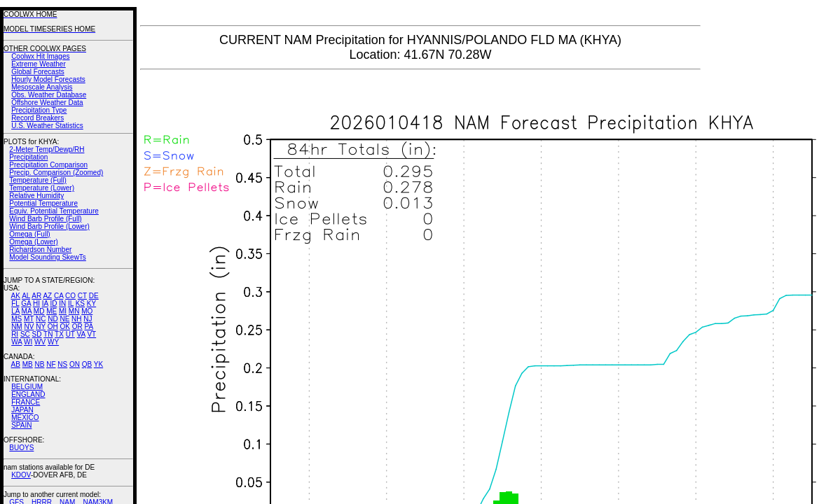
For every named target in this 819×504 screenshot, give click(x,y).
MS (16, 319)
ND (53, 319)
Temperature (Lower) (42, 188)
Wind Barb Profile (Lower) (49, 226)
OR (77, 327)
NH (76, 319)
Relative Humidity (36, 196)
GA (26, 303)
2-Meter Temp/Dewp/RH (47, 149)
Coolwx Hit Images (40, 56)
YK (98, 364)
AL (26, 296)
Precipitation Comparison (48, 165)
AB (16, 364)
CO (70, 296)
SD (37, 334)
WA (16, 342)
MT (29, 319)
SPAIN (21, 425)
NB (39, 364)
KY (91, 303)
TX (59, 334)
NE (64, 319)
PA (89, 327)
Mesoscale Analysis (42, 87)
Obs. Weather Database (49, 95)
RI (15, 334)
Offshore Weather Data (47, 103)
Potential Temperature (43, 203)
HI (36, 303)
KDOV (21, 475)
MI (63, 311)
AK (16, 296)
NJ (88, 319)
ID (53, 303)
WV (40, 342)
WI (28, 342)
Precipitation (28, 157)
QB (87, 364)
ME (51, 311)
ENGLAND (28, 394)
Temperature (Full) (38, 180)
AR (36, 296)
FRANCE (26, 402)
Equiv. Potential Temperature (54, 211)
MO (87, 311)
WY (53, 342)
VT (91, 334)
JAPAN (22, 410)
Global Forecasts (38, 72)
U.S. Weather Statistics (47, 126)
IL (71, 303)
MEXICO (25, 418)
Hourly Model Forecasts (48, 79)
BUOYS (21, 448)
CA (58, 296)
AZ (47, 296)
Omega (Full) (29, 234)
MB (28, 364)
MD (39, 311)
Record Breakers (37, 118)
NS (62, 364)
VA (81, 334)
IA (45, 303)
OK (64, 327)
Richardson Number (40, 250)
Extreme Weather (39, 64)
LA (15, 311)
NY (41, 327)
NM (17, 327)
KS (80, 303)
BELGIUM (27, 387)
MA (27, 311)
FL (15, 303)
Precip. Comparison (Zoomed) (56, 173)
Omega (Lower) (33, 242)
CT (82, 296)
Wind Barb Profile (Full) (45, 219)
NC (41, 319)
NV (29, 327)
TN (48, 334)
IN (62, 303)
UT (70, 334)
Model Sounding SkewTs (48, 257)
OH (53, 327)
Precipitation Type (39, 110)
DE (94, 296)
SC (25, 334)
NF (51, 364)
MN (74, 311)
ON (75, 364)
